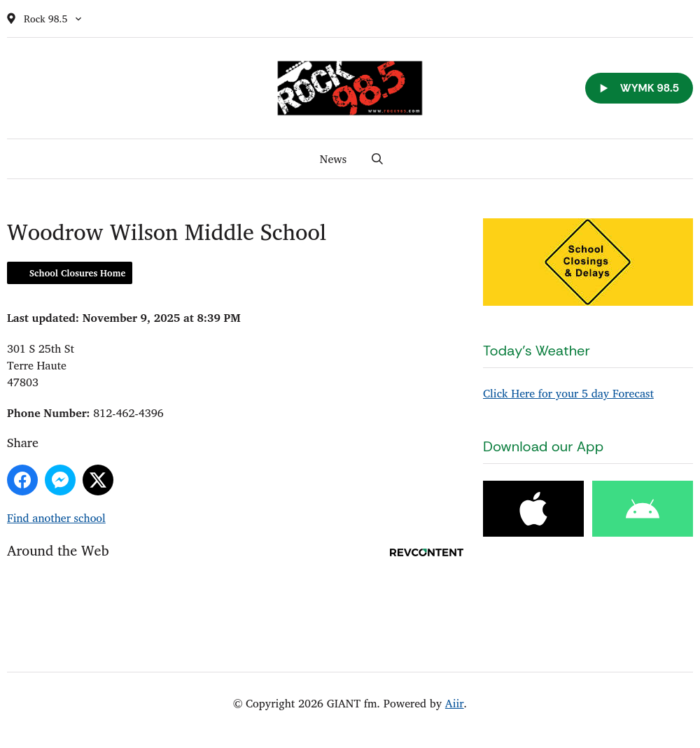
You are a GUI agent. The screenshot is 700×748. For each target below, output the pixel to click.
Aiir (455, 703)
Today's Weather (537, 351)
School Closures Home (77, 273)
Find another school (56, 518)
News (333, 159)
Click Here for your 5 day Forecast (568, 393)
